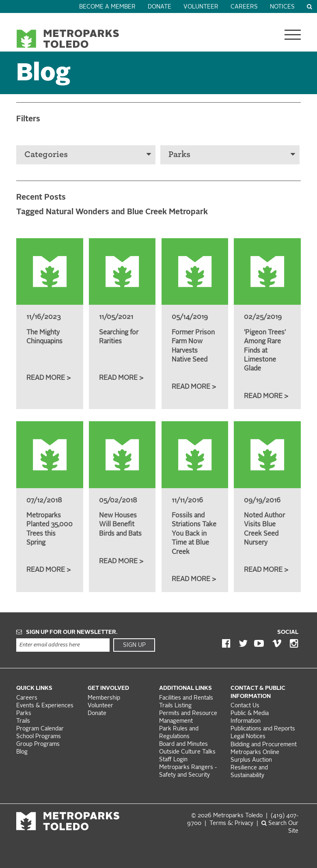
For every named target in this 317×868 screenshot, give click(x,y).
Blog (22, 752)
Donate (160, 7)
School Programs (39, 737)
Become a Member (107, 7)
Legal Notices (248, 737)
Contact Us (245, 706)
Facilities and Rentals (186, 698)
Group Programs (38, 744)
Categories (88, 154)
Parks (232, 154)
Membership (105, 698)
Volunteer (201, 7)
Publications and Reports (263, 729)
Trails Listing (175, 706)
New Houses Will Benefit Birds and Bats (120, 525)
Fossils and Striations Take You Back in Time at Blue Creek (194, 534)
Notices (282, 7)
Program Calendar (40, 729)
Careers (244, 7)
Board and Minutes (183, 744)
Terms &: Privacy (231, 824)
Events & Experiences (45, 706)
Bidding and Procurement (264, 745)
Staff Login (173, 760)
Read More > (49, 378)
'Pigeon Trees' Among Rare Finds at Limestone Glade (265, 351)
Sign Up (134, 645)
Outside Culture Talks (187, 752)
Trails (23, 721)
